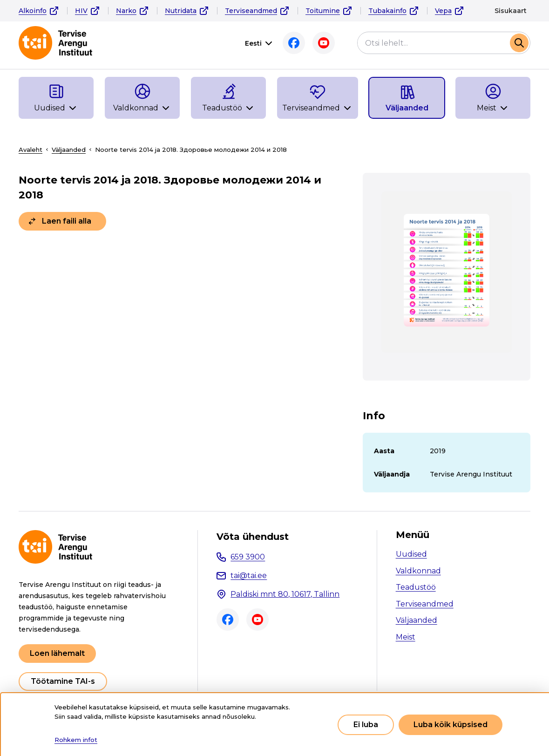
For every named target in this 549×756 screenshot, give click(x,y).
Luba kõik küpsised (451, 725)
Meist (406, 637)
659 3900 (248, 557)
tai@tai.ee (249, 576)
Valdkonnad (418, 571)
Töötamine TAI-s (63, 681)
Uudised (411, 554)
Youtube (324, 43)
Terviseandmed (251, 11)
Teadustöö (416, 587)
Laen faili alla (67, 221)
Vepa (443, 11)
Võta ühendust (253, 537)
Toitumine (323, 11)
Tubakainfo (387, 11)
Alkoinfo (33, 11)
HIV (81, 11)
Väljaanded (69, 150)
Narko (126, 11)
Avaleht (30, 150)
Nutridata (181, 11)
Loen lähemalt (57, 653)
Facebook (294, 43)
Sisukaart (511, 11)
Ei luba (366, 725)
